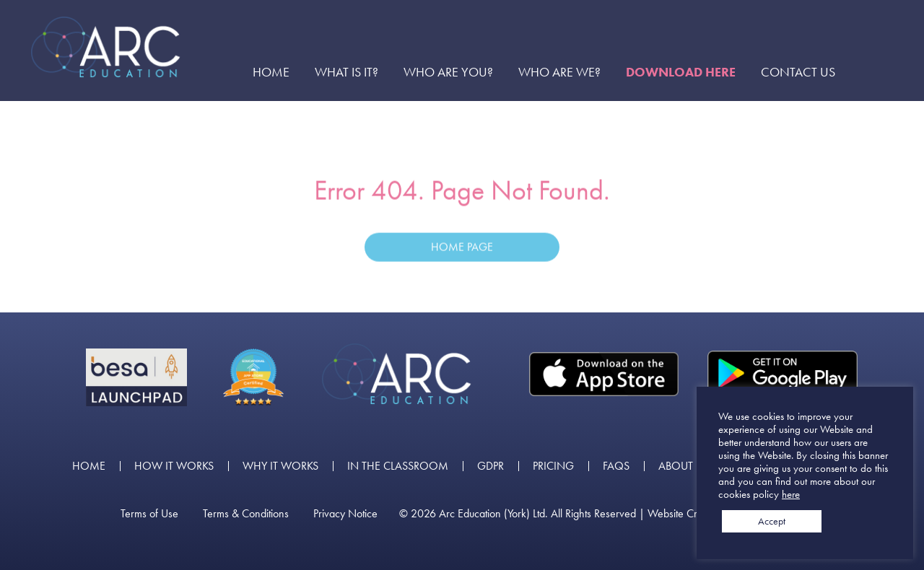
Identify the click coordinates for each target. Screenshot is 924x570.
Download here (681, 72)
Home (271, 72)
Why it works (280, 466)
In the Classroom (398, 466)
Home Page (462, 249)
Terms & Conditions (246, 514)
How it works (174, 466)
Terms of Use (149, 514)
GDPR (491, 466)
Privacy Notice (345, 514)
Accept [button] (772, 521)
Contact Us (798, 72)
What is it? (346, 72)
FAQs (616, 466)
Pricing (553, 466)
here (791, 494)
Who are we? (559, 72)
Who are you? (448, 72)
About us (684, 466)
